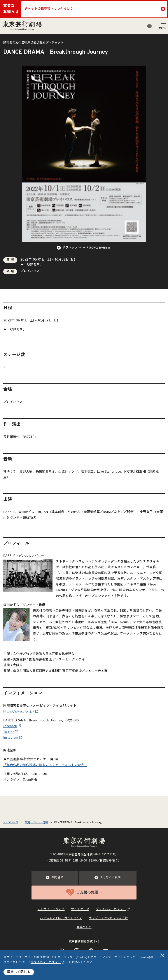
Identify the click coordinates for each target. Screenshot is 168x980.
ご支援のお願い (84, 892)
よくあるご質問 (108, 878)
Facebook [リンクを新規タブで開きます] (10, 726)
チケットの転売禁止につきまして (49, 9)
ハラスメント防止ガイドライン (61, 918)
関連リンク (84, 927)
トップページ (10, 822)
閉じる (163, 955)
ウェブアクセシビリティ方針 (108, 918)
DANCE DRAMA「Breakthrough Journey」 (79, 822)
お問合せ (55, 878)
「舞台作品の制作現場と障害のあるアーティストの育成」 (45, 765)
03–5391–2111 (69, 861)
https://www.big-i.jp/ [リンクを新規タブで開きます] (19, 711)
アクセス (109, 855)
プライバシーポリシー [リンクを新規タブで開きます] (46, 962)
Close (164, 9)
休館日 (104, 861)
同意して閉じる (19, 972)
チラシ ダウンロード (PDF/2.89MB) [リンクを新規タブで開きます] (85, 248)
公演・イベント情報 (36, 822)
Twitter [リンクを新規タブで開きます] (8, 732)
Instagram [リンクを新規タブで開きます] (11, 738)
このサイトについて (51, 909)
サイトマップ (80, 909)
